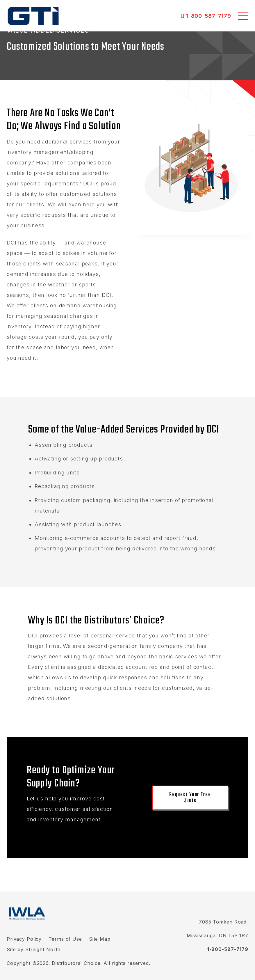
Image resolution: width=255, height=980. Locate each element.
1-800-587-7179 (208, 16)
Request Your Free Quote (190, 798)
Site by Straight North (34, 949)
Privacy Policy (24, 939)
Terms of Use (65, 939)
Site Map (100, 939)
